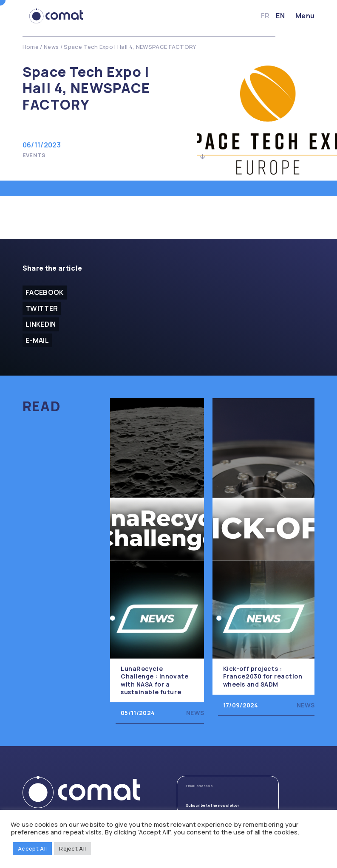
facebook (45, 292)
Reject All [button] (72, 848)
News (51, 47)
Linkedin (41, 325)
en (280, 16)
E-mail (37, 340)
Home (31, 47)
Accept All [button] (32, 848)
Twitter (42, 308)
